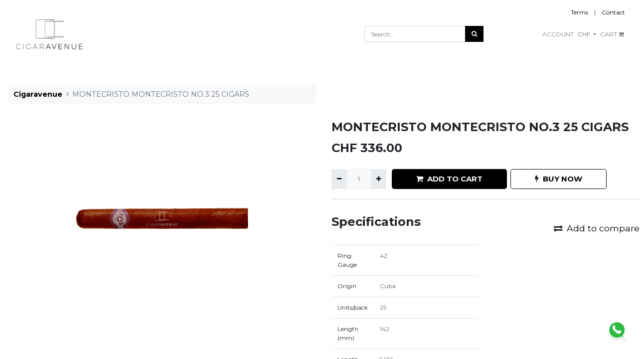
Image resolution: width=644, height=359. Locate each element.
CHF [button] (585, 34)
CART (612, 34)
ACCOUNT (558, 34)
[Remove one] (339, 179)
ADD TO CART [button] (449, 179)
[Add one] (379, 179)
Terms (579, 12)
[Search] (474, 34)
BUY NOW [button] (559, 179)
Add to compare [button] (597, 228)
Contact (613, 12)
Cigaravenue (38, 94)
